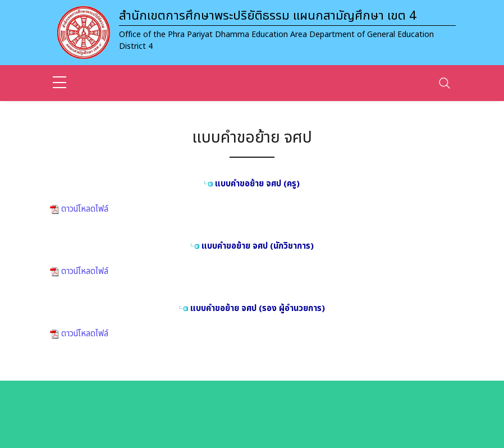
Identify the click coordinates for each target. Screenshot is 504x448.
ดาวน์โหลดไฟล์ (84, 209)
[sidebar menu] (59, 83)
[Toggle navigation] (445, 83)
